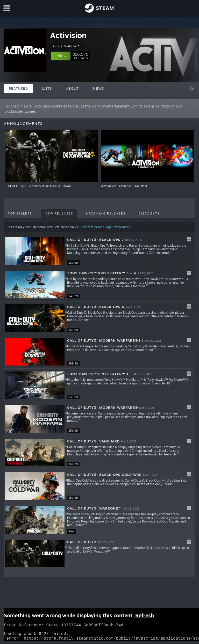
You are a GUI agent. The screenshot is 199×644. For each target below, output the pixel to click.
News (98, 88)
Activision (68, 35)
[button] (61, 56)
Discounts (149, 213)
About (72, 88)
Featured (19, 88)
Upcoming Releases (106, 213)
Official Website (67, 46)
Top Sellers (20, 213)
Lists (47, 88)
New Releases (59, 213)
